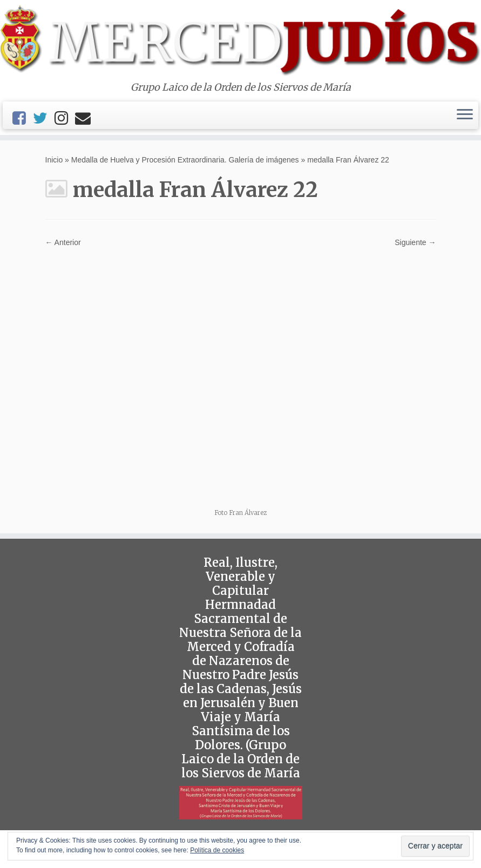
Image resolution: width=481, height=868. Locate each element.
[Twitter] (44, 118)
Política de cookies (217, 850)
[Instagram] (65, 118)
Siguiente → (415, 242)
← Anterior (63, 242)
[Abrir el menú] (465, 116)
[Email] (86, 118)
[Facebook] (23, 118)
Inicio (54, 160)
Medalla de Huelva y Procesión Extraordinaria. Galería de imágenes (185, 160)
